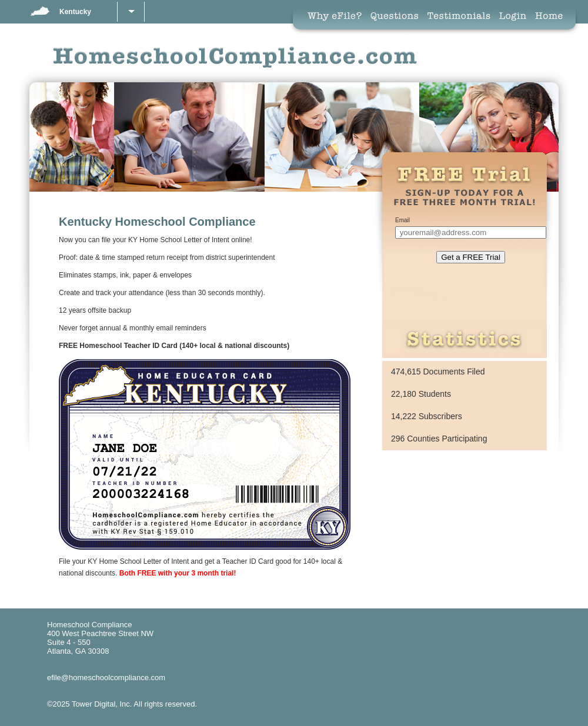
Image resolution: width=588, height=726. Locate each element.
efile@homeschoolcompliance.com (106, 678)
